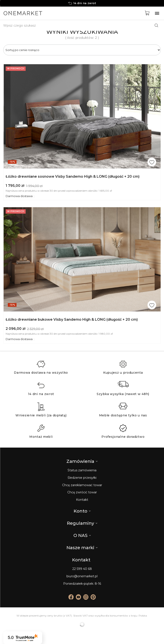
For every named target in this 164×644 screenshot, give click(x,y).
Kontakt (82, 500)
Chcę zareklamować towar (82, 485)
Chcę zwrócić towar (82, 492)
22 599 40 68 (82, 569)
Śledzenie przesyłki (82, 478)
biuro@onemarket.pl (82, 576)
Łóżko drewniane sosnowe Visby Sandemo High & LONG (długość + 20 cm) (73, 176)
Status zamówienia (82, 470)
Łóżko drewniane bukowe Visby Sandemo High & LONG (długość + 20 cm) (72, 319)
